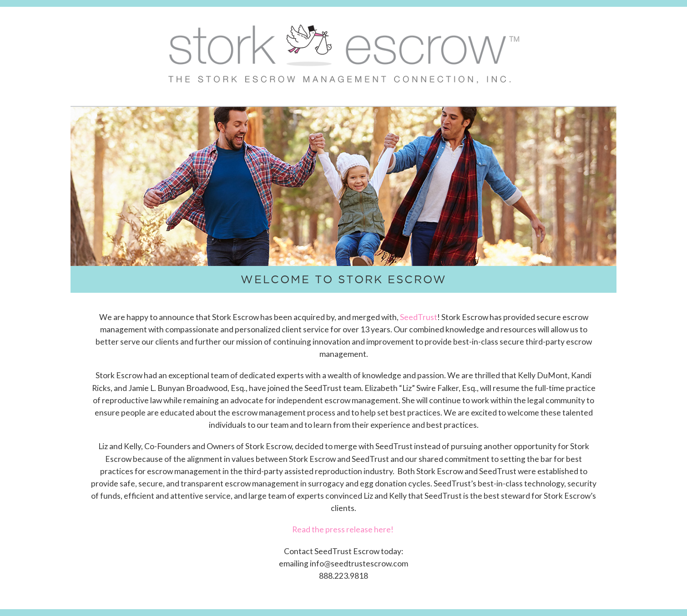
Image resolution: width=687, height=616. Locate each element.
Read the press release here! (343, 529)
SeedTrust (419, 317)
